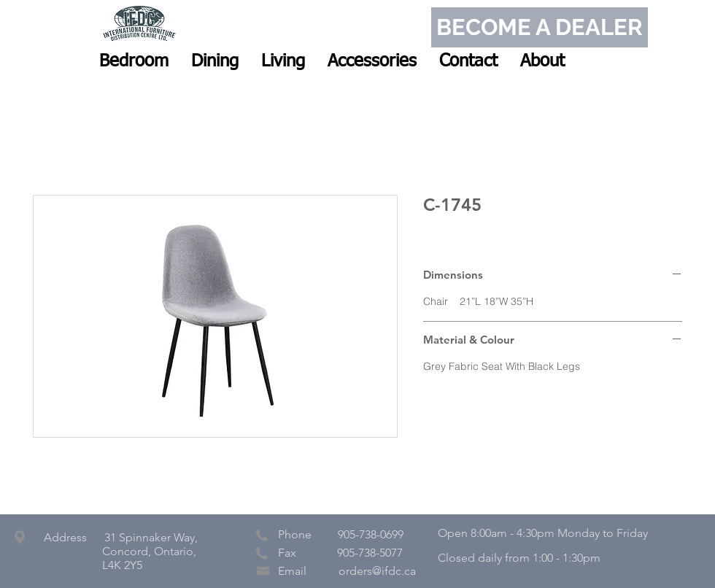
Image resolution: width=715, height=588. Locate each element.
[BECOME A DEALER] (540, 27)
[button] (134, 61)
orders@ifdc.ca (377, 571)
